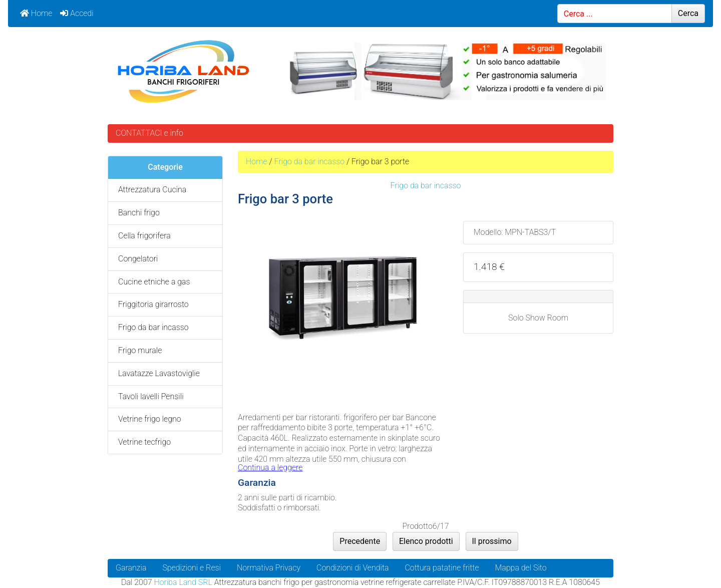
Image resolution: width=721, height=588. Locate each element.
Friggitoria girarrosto (153, 304)
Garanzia (131, 568)
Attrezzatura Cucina (152, 190)
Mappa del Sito (521, 568)
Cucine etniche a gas (154, 282)
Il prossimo (492, 541)
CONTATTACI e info (149, 133)
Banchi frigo (139, 213)
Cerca (688, 13)
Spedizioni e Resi (192, 568)
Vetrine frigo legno (150, 419)
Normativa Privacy (269, 568)
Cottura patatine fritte (442, 568)
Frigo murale (140, 350)
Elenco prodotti (426, 541)
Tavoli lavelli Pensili (151, 396)
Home (36, 13)
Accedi (77, 13)
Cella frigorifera (144, 236)
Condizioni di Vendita (352, 568)
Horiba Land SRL (183, 582)
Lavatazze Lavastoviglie (159, 373)
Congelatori (138, 259)
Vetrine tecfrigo (144, 442)
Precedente (360, 541)
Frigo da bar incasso (309, 162)
